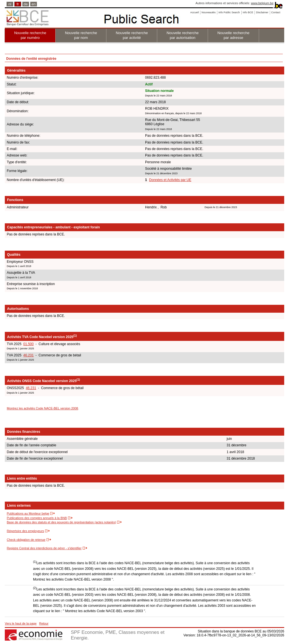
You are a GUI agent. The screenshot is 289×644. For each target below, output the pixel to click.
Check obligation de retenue (26, 540)
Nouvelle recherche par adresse (233, 35)
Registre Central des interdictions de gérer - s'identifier (44, 548)
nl (10, 4)
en (34, 4)
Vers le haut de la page (21, 623)
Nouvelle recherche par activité (132, 35)
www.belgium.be (262, 3)
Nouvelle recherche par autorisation (183, 35)
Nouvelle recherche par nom (81, 35)
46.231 (28, 355)
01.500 (28, 344)
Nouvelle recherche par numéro (30, 35)
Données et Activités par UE (170, 180)
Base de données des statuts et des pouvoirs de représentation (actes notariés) (61, 522)
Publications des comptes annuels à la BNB (37, 518)
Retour (44, 623)
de (26, 4)
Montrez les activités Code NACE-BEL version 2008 (42, 408)
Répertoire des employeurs (25, 531)
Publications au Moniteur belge (28, 513)
